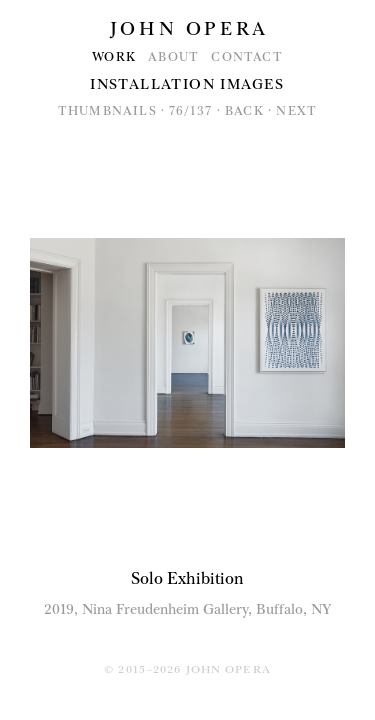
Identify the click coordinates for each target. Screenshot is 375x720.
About (173, 57)
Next (296, 111)
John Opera (189, 29)
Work (114, 57)
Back (244, 111)
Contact (246, 57)
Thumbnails (107, 111)
